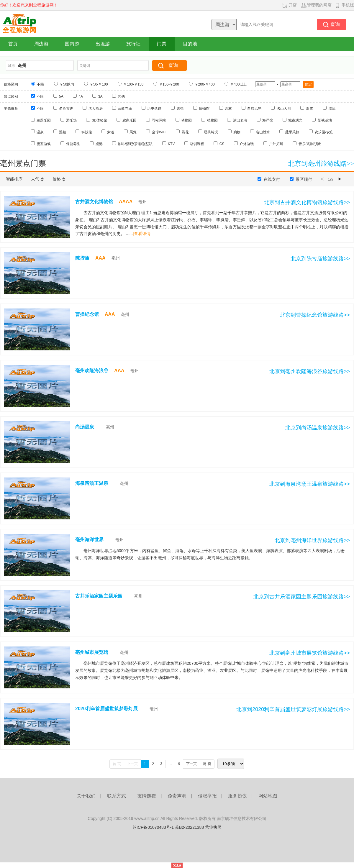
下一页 (191, 764)
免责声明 (177, 796)
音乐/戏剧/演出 (310, 144)
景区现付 (304, 179)
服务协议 (237, 796)
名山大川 (284, 109)
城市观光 (295, 120)
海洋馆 (268, 120)
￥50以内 (67, 84)
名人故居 (96, 109)
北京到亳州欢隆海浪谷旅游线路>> (310, 371)
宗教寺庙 (125, 109)
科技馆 (87, 132)
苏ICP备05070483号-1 (153, 827)
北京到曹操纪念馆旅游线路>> (315, 315)
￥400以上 (238, 84)
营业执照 (213, 827)
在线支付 (272, 179)
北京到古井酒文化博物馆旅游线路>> (307, 202)
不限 (40, 84)
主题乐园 (44, 120)
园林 (228, 109)
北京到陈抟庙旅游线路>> (320, 259)
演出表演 (240, 120)
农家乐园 (130, 120)
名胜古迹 (66, 109)
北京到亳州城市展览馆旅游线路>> (310, 653)
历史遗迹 (154, 109)
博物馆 (204, 109)
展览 (133, 132)
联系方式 (117, 796)
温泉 (40, 132)
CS (222, 144)
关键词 (85, 66)
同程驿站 (159, 120)
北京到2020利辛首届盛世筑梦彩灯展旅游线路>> (293, 709)
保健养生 (73, 144)
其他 (121, 96)
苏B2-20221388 (189, 827)
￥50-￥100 (99, 84)
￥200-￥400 (205, 84)
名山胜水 (263, 132)
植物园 (212, 120)
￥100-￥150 (133, 84)
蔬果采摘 (292, 132)
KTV (171, 144)
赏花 (185, 132)
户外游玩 (247, 144)
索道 (111, 132)
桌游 (99, 144)
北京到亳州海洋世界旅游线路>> (312, 540)
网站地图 (268, 796)
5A (61, 96)
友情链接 (147, 796)
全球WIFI (159, 132)
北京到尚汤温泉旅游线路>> (318, 428)
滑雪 (309, 109)
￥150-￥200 (169, 84)
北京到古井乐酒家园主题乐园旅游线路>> (302, 597)
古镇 (180, 109)
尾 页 (207, 764)
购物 (237, 132)
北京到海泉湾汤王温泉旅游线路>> (310, 484)
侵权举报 (207, 796)
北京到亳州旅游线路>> (321, 164)
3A (100, 96)
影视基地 (325, 120)
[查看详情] (142, 234)
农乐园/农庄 (324, 132)
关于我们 (86, 796)
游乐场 (71, 120)
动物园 (186, 120)
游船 (63, 132)
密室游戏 (44, 144)
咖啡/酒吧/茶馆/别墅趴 (135, 144)
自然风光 (254, 109)
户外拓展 (276, 144)
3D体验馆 (100, 120)
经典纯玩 (211, 132)
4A (81, 96)
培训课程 (197, 144)
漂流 (332, 109)
